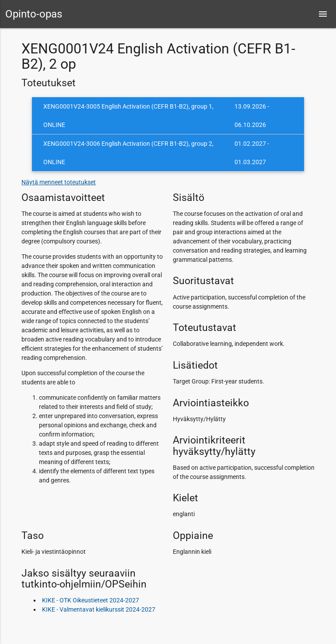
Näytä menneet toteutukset (59, 182)
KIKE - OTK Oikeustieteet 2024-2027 (91, 600)
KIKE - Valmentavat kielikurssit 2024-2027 (99, 609)
